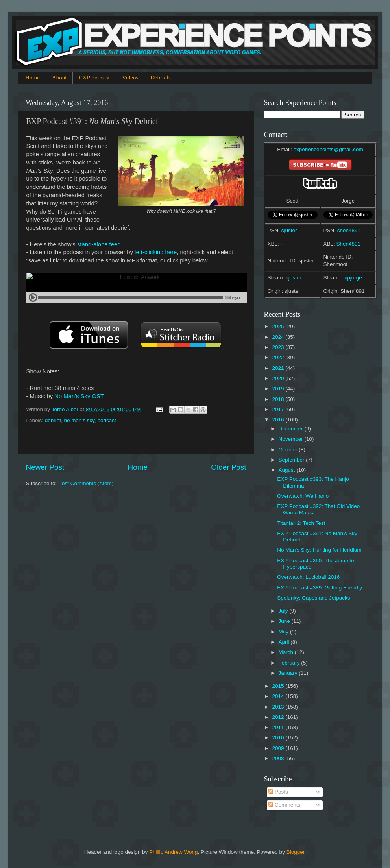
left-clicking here (156, 252)
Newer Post (45, 467)
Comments (284, 805)
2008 (279, 758)
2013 (279, 707)
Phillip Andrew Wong (174, 852)
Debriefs (161, 78)
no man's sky (79, 420)
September (292, 460)
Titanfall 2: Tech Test (301, 523)
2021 (279, 368)
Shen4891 (349, 244)
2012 (279, 717)
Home (32, 78)
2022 (279, 357)
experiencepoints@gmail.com (328, 149)
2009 (279, 748)
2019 (279, 389)
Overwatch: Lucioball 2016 (308, 577)
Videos (130, 78)
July (284, 611)
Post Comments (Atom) (86, 483)
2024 (279, 337)
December (292, 429)
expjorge (352, 278)
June (285, 621)
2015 (279, 686)
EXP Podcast (94, 78)
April (285, 642)
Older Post (228, 467)
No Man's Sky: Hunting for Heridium (319, 550)
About (59, 78)
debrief (53, 420)
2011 (279, 727)
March (287, 652)
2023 (279, 347)
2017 (279, 409)
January (289, 673)
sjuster (289, 230)
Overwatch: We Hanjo (303, 496)
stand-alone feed (99, 244)
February (290, 663)
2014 (279, 696)
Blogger (296, 852)
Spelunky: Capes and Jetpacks (313, 598)
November (292, 439)
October (289, 450)
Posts (278, 792)
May (284, 632)
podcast (106, 420)
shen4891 (349, 230)
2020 (279, 378)
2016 (279, 420)
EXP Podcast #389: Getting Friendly (320, 588)
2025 (279, 326)
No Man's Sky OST (79, 396)
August (288, 470)
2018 (279, 399)
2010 (279, 738)
